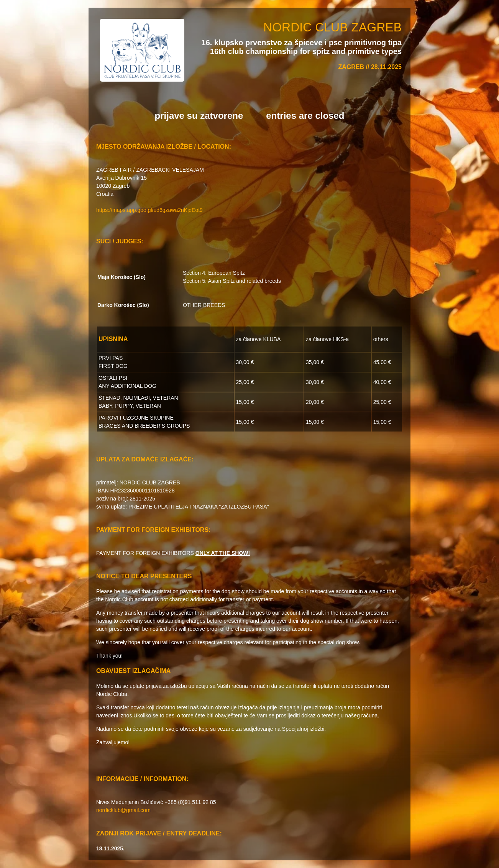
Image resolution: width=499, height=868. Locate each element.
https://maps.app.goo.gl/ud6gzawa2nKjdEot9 (149, 210)
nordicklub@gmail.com (123, 810)
